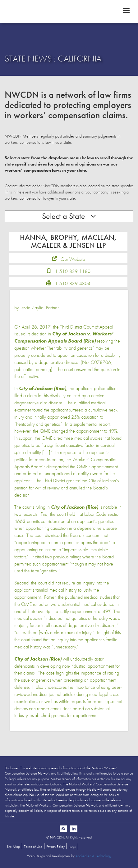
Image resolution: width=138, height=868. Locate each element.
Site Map (13, 847)
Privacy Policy (55, 847)
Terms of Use (33, 847)
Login (72, 847)
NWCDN (69, 11)
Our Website (73, 259)
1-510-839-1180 (73, 271)
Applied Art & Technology (93, 856)
